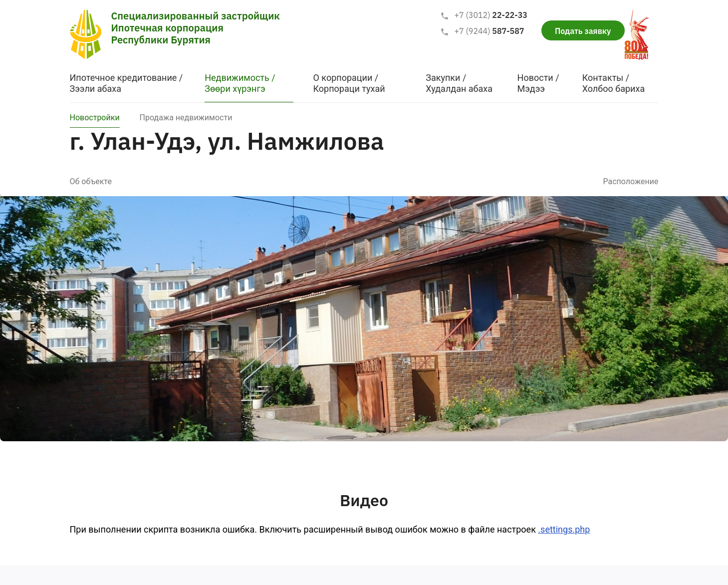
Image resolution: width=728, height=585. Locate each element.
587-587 (482, 31)
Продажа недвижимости (186, 118)
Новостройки (95, 118)
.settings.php (564, 529)
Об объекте (91, 181)
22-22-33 (484, 15)
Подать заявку (583, 31)
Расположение (630, 181)
